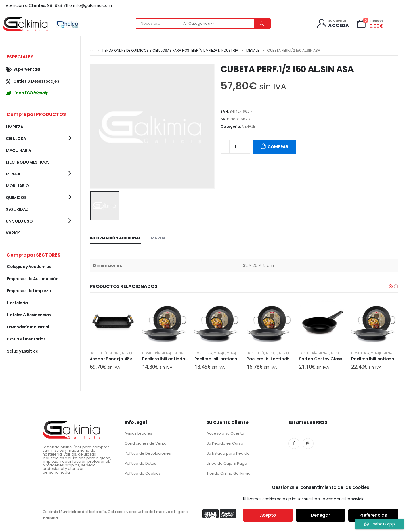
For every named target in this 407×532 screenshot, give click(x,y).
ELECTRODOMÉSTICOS (28, 162)
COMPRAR (278, 147)
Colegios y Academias (29, 267)
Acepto (268, 515)
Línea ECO (27, 93)
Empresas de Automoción (33, 279)
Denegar (321, 515)
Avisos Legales (138, 433)
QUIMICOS (16, 198)
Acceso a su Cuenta (225, 433)
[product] (113, 322)
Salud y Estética (23, 351)
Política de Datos (140, 463)
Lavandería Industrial (28, 327)
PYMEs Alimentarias (26, 339)
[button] (391, 286)
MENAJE (248, 126)
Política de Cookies (143, 473)
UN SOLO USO (19, 221)
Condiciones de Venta (146, 443)
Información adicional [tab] (115, 237)
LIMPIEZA (14, 127)
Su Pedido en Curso (225, 443)
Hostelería (99, 353)
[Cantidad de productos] (236, 147)
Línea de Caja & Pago (227, 463)
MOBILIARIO (17, 186)
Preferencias (373, 515)
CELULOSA (16, 139)
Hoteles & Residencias (29, 315)
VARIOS (13, 233)
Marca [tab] (158, 237)
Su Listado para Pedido (228, 453)
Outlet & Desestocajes (33, 81)
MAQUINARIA (19, 150)
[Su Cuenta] (333, 24)
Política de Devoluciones (148, 453)
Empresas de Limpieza (29, 291)
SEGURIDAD (17, 209)
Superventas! (23, 69)
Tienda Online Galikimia (229, 473)
